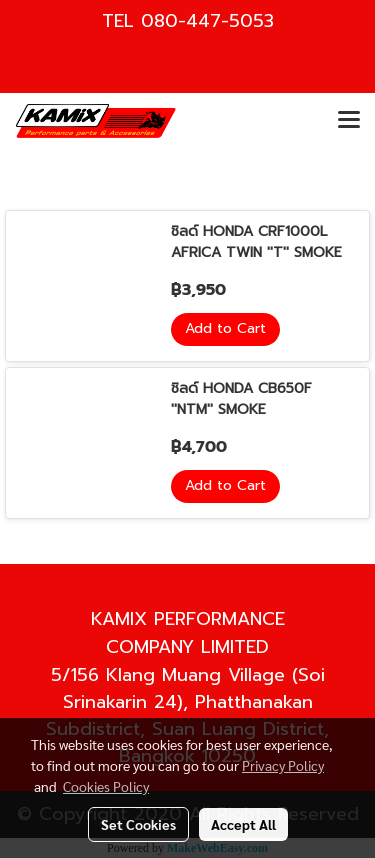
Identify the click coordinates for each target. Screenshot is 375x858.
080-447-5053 (207, 21)
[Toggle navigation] (349, 121)
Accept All (243, 824)
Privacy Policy (283, 765)
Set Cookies (138, 824)
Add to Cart (225, 328)
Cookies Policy (106, 786)
